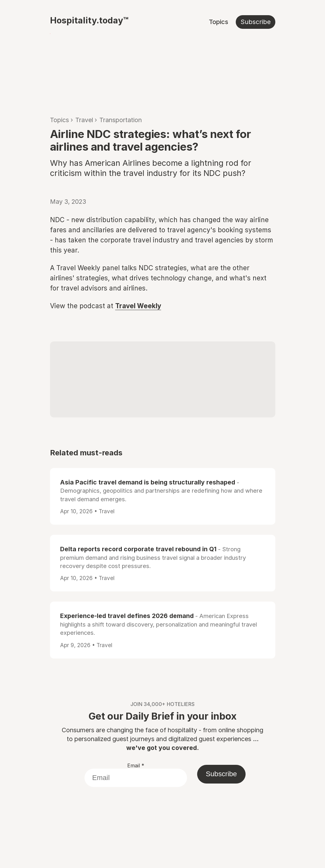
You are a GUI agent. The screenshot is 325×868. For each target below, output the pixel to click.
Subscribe (256, 22)
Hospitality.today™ (89, 20)
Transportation (121, 120)
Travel (84, 120)
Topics (219, 22)
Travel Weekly (138, 306)
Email (136, 765)
